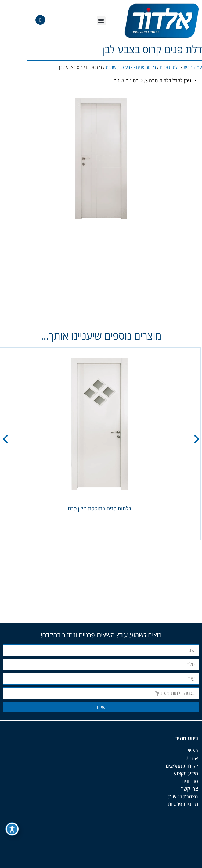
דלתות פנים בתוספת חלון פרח (100, 508)
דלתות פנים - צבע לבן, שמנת (131, 67)
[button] (101, 21)
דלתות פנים (170, 67)
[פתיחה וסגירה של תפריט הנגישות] (12, 829)
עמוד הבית (193, 67)
